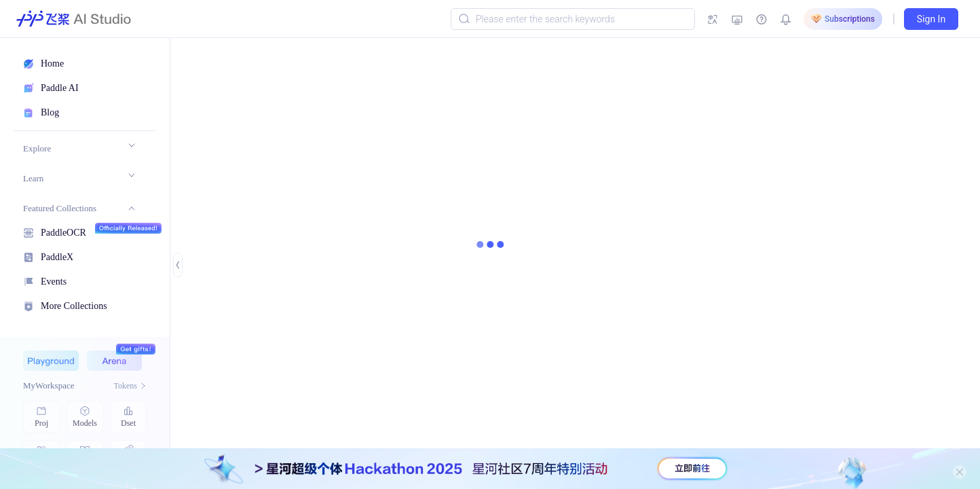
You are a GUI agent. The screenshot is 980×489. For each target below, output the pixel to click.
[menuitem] (79, 149)
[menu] (79, 225)
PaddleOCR (63, 231)
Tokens (131, 386)
